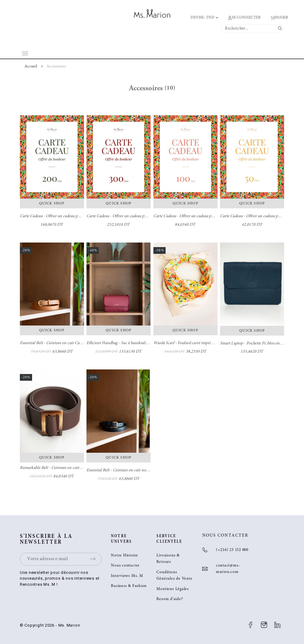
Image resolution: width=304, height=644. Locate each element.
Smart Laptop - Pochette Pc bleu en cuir (254, 344)
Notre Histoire (125, 556)
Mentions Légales (172, 589)
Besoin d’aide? (170, 599)
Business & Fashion (129, 586)
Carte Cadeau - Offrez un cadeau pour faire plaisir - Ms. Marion (73, 216)
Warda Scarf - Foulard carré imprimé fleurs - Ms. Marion (201, 343)
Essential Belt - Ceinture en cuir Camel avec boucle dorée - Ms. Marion (80, 343)
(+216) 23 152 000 (232, 550)
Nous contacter (125, 566)
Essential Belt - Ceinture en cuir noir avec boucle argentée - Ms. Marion (147, 470)
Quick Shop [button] (52, 203)
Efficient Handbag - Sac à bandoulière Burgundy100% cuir (136, 343)
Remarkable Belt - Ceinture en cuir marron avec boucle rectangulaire (78, 468)
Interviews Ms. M (127, 576)
